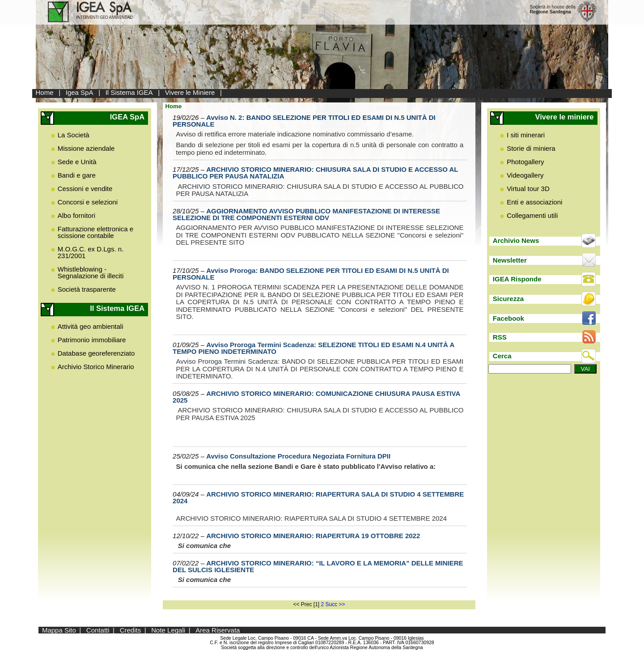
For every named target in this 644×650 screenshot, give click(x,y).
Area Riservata (218, 630)
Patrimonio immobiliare (92, 340)
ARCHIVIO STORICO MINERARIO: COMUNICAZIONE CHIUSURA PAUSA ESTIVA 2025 (316, 397)
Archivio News (516, 240)
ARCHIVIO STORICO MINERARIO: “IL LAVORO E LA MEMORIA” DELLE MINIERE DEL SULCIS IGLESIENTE (318, 566)
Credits (131, 630)
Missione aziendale (86, 148)
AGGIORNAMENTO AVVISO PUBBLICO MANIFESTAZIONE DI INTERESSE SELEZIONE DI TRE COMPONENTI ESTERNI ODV (306, 214)
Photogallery (525, 162)
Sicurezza (508, 299)
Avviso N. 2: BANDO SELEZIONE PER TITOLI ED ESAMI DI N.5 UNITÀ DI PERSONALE (304, 121)
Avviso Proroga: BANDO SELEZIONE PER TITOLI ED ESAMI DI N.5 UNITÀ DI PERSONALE (311, 274)
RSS (500, 337)
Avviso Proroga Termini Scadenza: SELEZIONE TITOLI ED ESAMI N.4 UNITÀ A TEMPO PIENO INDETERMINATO (314, 348)
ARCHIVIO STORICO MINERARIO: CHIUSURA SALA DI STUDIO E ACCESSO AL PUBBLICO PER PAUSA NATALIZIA (315, 173)
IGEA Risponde (517, 279)
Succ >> (335, 604)
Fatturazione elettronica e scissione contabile (95, 232)
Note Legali (168, 630)
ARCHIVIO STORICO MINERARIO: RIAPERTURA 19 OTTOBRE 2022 (313, 536)
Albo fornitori (76, 215)
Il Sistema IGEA (129, 92)
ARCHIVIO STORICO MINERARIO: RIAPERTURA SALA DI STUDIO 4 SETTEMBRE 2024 (318, 497)
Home (45, 92)
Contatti (98, 630)
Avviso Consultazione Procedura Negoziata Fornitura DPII (298, 456)
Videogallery (525, 175)
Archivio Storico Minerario (96, 367)
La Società (74, 135)
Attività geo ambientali (91, 326)
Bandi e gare (77, 175)
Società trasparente (87, 289)
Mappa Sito (59, 630)
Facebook (508, 318)
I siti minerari (526, 135)
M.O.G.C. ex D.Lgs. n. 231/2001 (91, 252)
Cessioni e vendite (85, 189)
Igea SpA (80, 92)
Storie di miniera (531, 148)
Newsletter (510, 260)
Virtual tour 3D (528, 189)
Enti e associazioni (534, 202)
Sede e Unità (77, 162)
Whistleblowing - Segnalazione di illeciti (91, 272)
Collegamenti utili (532, 215)
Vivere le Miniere (190, 92)
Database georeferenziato (96, 353)
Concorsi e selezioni (88, 202)
